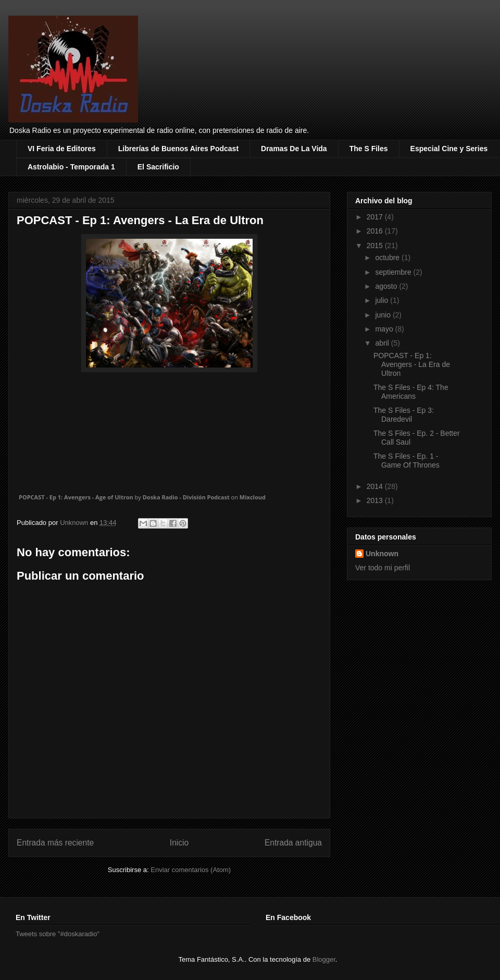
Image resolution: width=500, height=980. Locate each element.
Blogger (324, 959)
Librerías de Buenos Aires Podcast (178, 149)
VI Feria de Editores (62, 149)
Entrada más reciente (55, 843)
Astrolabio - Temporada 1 (71, 167)
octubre (388, 258)
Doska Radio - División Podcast (186, 497)
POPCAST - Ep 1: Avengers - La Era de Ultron (412, 364)
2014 (376, 486)
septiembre (394, 272)
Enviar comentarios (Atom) (191, 870)
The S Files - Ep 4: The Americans (411, 392)
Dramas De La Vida (294, 149)
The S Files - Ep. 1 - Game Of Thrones (407, 461)
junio (384, 315)
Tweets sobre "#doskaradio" (58, 934)
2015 (376, 246)
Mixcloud (253, 497)
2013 (376, 500)
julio (383, 300)
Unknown (382, 554)
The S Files (369, 149)
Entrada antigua (293, 843)
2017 (376, 217)
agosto (387, 286)
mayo (385, 329)
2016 (376, 231)
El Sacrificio (158, 167)
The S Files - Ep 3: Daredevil (404, 415)
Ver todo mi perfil (383, 568)
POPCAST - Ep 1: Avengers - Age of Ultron (76, 497)
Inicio (179, 843)
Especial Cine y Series (449, 149)
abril (383, 343)
